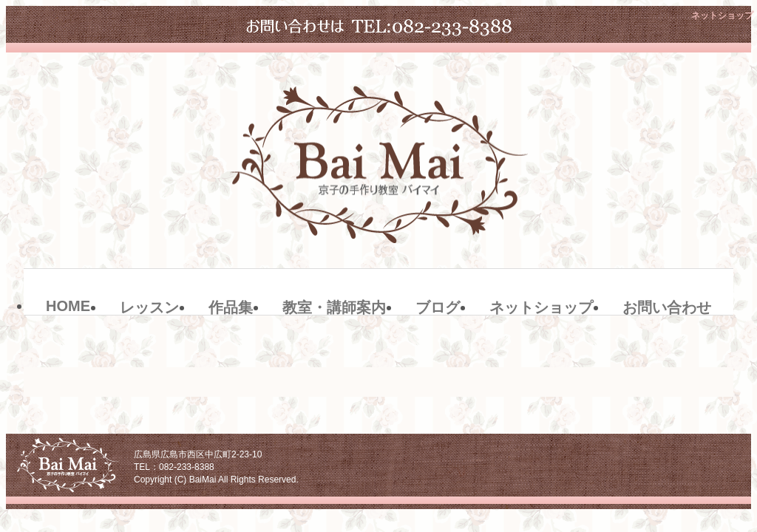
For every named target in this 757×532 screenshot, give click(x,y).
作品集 (231, 307)
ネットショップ (541, 307)
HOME (68, 306)
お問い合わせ (667, 307)
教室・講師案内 (334, 307)
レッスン (149, 307)
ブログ (438, 307)
